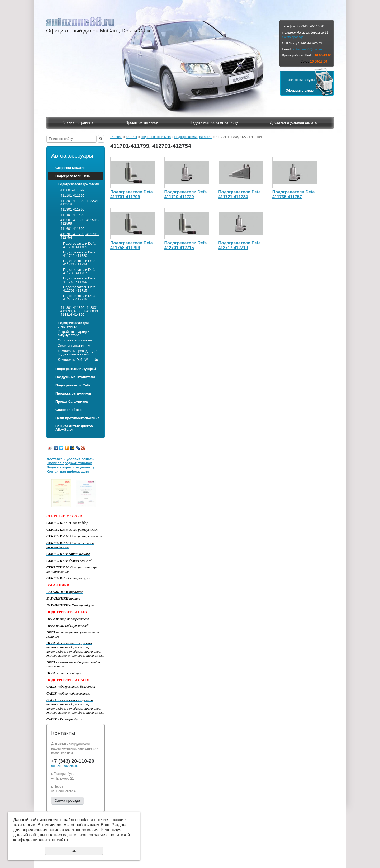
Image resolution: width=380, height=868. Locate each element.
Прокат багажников (142, 122)
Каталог (132, 137)
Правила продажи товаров (70, 463)
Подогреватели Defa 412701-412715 (79, 289)
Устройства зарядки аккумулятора (73, 333)
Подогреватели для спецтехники (73, 325)
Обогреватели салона (75, 340)
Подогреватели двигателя (78, 184)
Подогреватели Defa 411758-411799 (79, 280)
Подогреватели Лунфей (76, 369)
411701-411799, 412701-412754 (80, 236)
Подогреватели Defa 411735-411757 (79, 271)
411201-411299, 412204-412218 (80, 202)
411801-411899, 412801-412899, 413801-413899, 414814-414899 (80, 311)
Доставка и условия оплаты (294, 122)
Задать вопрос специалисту (214, 122)
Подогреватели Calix (73, 385)
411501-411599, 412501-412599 (80, 222)
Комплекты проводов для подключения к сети (78, 353)
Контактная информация (68, 471)
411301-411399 (72, 209)
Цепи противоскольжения (77, 418)
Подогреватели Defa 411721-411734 (79, 263)
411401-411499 (72, 215)
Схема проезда (67, 801)
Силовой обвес (68, 410)
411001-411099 (72, 190)
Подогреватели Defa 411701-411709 (79, 245)
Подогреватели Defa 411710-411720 (79, 254)
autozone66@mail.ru (307, 49)
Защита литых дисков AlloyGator (74, 428)
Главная (116, 137)
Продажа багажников (73, 393)
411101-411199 (72, 195)
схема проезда (293, 37)
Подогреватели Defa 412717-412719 (79, 297)
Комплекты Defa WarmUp (78, 360)
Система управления (75, 346)
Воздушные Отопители (75, 377)
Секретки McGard (70, 168)
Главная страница (78, 122)
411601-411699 (72, 229)
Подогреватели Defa (73, 176)
